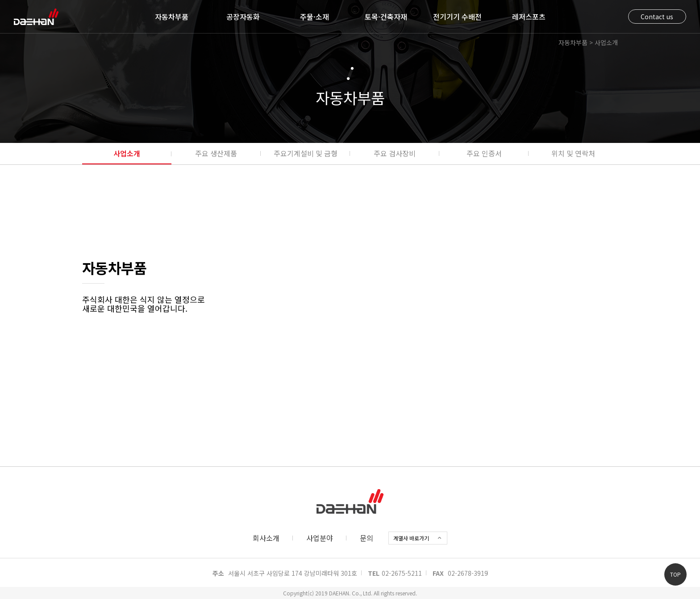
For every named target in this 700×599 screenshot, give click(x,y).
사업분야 (320, 538)
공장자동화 (243, 17)
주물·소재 (315, 17)
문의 (367, 538)
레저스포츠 (529, 17)
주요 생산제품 (216, 153)
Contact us (657, 17)
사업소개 (127, 153)
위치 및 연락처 (573, 153)
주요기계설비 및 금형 (306, 153)
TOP (675, 574)
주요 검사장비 (395, 153)
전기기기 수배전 (457, 17)
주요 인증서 (484, 153)
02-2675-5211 (402, 573)
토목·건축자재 (386, 17)
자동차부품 (172, 17)
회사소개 (266, 538)
